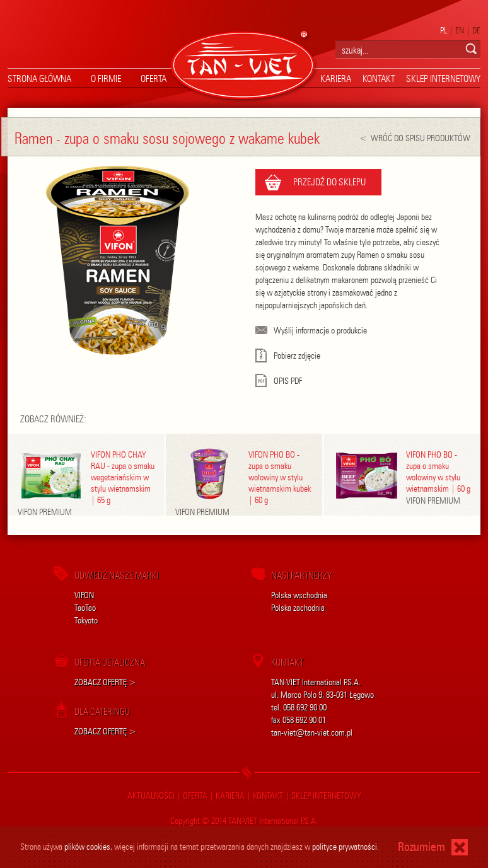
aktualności (151, 796)
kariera (336, 79)
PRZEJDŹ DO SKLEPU (329, 182)
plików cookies (87, 847)
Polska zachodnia (298, 608)
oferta (154, 79)
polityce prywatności (345, 847)
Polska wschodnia (299, 595)
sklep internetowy (443, 79)
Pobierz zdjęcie (288, 356)
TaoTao (85, 608)
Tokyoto (86, 621)
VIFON (84, 595)
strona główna (39, 79)
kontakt (379, 79)
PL (444, 31)
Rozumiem (421, 847)
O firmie (106, 79)
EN (460, 31)
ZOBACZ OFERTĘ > (105, 682)
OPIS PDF (279, 381)
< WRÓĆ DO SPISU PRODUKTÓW (415, 138)
